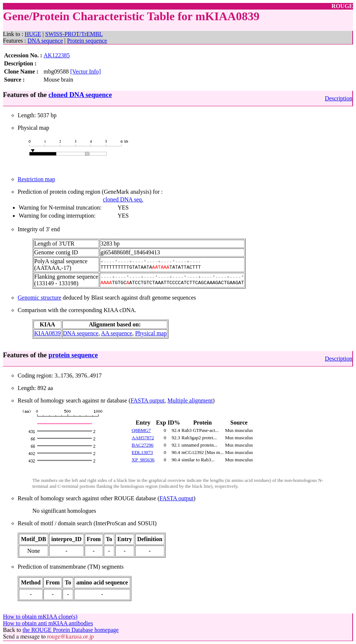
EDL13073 (142, 452)
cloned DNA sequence (80, 95)
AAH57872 (143, 438)
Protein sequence (87, 41)
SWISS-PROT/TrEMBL (74, 34)
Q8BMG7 (141, 430)
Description (339, 98)
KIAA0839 (47, 333)
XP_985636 (143, 460)
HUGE (33, 34)
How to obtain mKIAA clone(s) (40, 617)
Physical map (151, 333)
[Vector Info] (86, 71)
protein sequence (73, 355)
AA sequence (117, 333)
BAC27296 (143, 445)
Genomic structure (40, 298)
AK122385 (57, 55)
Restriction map (36, 179)
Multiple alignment (190, 400)
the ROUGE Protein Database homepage (70, 630)
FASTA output (147, 400)
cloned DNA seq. (123, 199)
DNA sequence (45, 41)
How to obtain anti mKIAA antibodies (48, 623)
